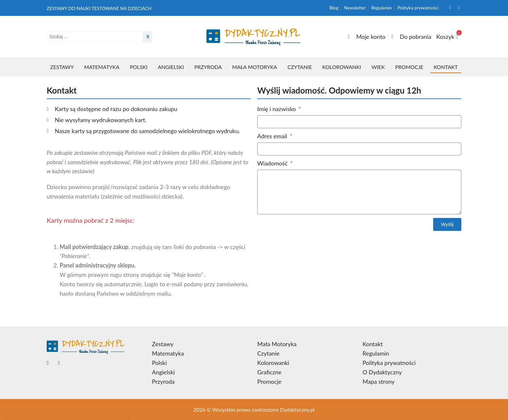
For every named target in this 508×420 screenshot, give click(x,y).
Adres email (273, 136)
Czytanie (300, 67)
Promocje (409, 67)
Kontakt (446, 67)
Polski (139, 67)
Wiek (378, 67)
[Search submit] (148, 37)
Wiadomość (273, 163)
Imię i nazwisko (277, 109)
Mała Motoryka (255, 67)
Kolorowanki (342, 67)
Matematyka (102, 67)
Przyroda (208, 67)
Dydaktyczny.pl (297, 409)
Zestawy (62, 67)
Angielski (171, 67)
